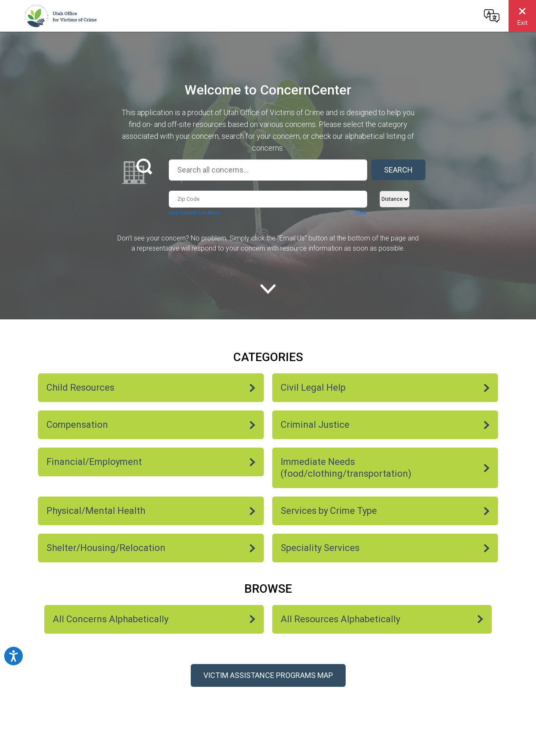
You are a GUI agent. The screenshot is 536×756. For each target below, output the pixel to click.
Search (398, 170)
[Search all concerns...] (268, 170)
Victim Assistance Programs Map (268, 675)
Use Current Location (194, 212)
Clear (361, 212)
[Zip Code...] (268, 199)
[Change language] (492, 16)
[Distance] (395, 199)
